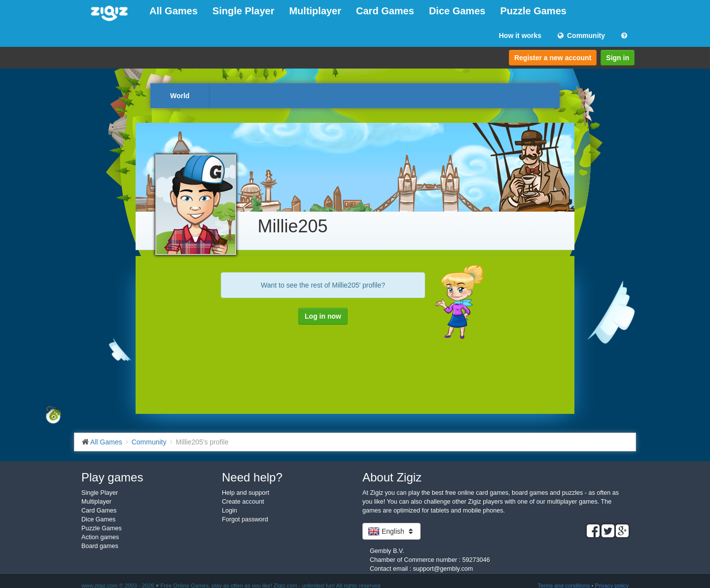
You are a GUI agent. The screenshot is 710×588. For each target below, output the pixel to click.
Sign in (618, 58)
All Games (174, 11)
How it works (520, 36)
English (391, 531)
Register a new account (553, 58)
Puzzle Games (533, 11)
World (180, 96)
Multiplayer (315, 11)
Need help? (252, 477)
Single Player (244, 11)
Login (230, 511)
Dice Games (457, 11)
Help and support (246, 493)
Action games (100, 537)
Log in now (323, 316)
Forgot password (245, 519)
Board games (100, 546)
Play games (112, 477)
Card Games (385, 11)
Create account (243, 502)
